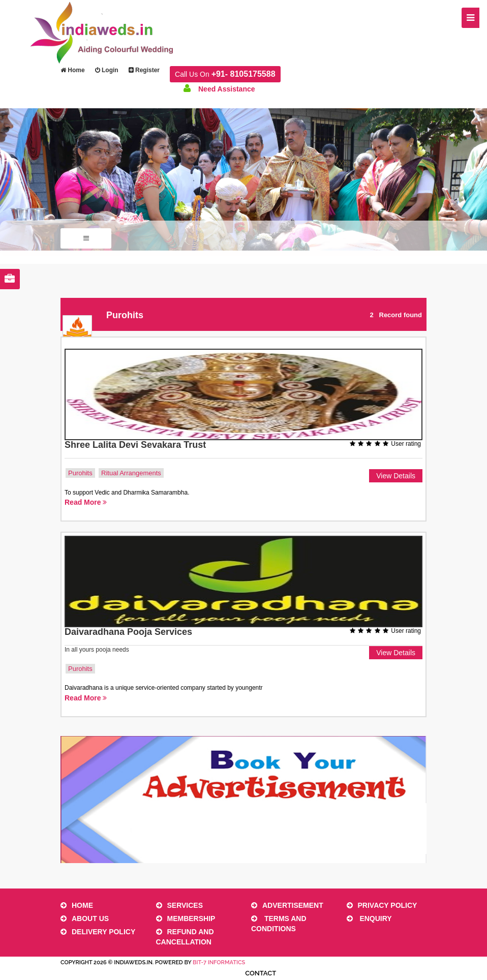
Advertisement (287, 905)
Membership (186, 918)
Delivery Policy (98, 932)
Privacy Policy (382, 905)
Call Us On (225, 74)
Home (73, 70)
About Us (85, 918)
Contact (261, 973)
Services (180, 905)
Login (107, 70)
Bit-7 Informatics (219, 962)
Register (144, 70)
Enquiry (369, 918)
